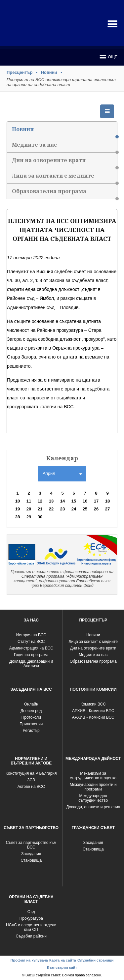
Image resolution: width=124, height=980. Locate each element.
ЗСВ (31, 780)
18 (107, 501)
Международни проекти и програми (93, 787)
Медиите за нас (64, 147)
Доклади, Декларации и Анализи (31, 664)
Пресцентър (20, 72)
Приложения (31, 724)
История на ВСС (31, 635)
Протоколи (31, 717)
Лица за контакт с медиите (93, 642)
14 (62, 501)
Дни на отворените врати (64, 162)
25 (85, 509)
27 (107, 509)
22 (51, 509)
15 (74, 501)
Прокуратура (31, 918)
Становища (31, 860)
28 (18, 517)
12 (40, 501)
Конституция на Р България (31, 773)
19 (18, 509)
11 (29, 501)
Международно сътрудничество (93, 798)
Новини (49, 72)
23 (62, 509)
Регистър (31, 731)
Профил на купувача (29, 960)
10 (18, 501)
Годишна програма (31, 655)
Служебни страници (95, 960)
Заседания (31, 854)
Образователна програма (64, 193)
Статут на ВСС (31, 642)
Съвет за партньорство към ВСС (31, 845)
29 (29, 517)
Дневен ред (31, 711)
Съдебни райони (31, 936)
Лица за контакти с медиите (64, 178)
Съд (31, 912)
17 (96, 501)
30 (40, 517)
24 (74, 509)
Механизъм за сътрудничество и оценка (93, 776)
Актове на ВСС (31, 787)
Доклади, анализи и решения (93, 807)
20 (29, 509)
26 (96, 509)
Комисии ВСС (93, 704)
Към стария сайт (62, 967)
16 (85, 501)
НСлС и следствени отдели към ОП (31, 927)
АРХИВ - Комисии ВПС (93, 711)
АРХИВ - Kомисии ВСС (93, 717)
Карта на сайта (63, 960)
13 (51, 501)
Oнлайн (31, 704)
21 (40, 509)
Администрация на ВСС (31, 648)
